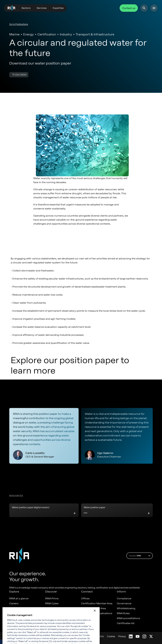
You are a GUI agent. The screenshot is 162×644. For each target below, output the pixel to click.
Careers (14, 603)
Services (42, 8)
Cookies (111, 636)
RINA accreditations (128, 618)
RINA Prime (52, 599)
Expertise (58, 8)
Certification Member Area (97, 603)
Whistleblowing (126, 608)
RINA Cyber (52, 603)
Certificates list (126, 623)
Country (140, 556)
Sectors (26, 8)
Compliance (124, 599)
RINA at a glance (19, 599)
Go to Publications (19, 24)
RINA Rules (123, 613)
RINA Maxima (53, 608)
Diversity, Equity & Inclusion (26, 608)
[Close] (95, 615)
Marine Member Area (93, 608)
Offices (85, 599)
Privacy (122, 636)
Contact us (129, 8)
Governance (124, 603)
